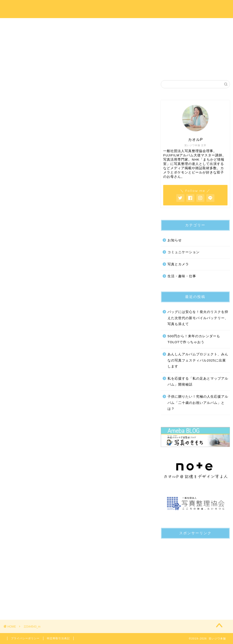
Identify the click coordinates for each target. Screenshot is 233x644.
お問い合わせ (206, 24)
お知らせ (175, 240)
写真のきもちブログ (161, 24)
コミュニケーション (184, 252)
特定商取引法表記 (58, 638)
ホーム (27, 24)
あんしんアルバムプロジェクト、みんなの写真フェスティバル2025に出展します (198, 360)
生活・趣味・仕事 (182, 276)
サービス (116, 24)
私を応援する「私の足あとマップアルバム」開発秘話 (198, 382)
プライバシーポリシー (25, 638)
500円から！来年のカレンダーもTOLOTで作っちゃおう (194, 339)
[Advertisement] (195, 572)
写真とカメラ (178, 264)
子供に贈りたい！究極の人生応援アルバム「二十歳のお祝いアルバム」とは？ (198, 403)
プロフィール (72, 24)
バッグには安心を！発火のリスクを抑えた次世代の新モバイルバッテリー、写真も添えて (198, 318)
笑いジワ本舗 (117, 9)
